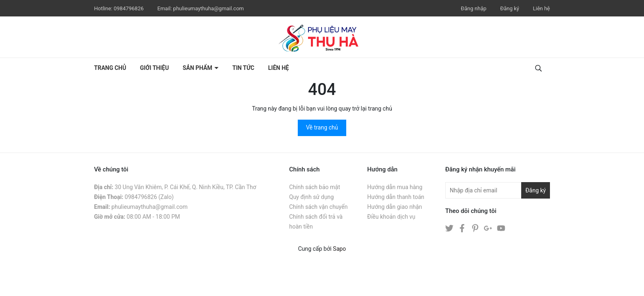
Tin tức (244, 68)
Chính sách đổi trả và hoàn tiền (316, 222)
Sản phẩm (198, 68)
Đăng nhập (474, 8)
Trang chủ (110, 68)
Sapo (340, 249)
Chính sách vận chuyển (319, 207)
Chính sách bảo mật (315, 187)
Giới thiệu (154, 68)
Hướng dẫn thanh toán (396, 197)
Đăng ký (510, 8)
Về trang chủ (322, 127)
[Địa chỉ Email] (498, 190)
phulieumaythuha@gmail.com (209, 8)
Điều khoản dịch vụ (391, 217)
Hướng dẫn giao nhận (395, 207)
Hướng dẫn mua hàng (395, 187)
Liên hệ (541, 8)
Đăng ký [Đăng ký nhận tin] (536, 190)
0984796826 (129, 8)
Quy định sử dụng (312, 197)
